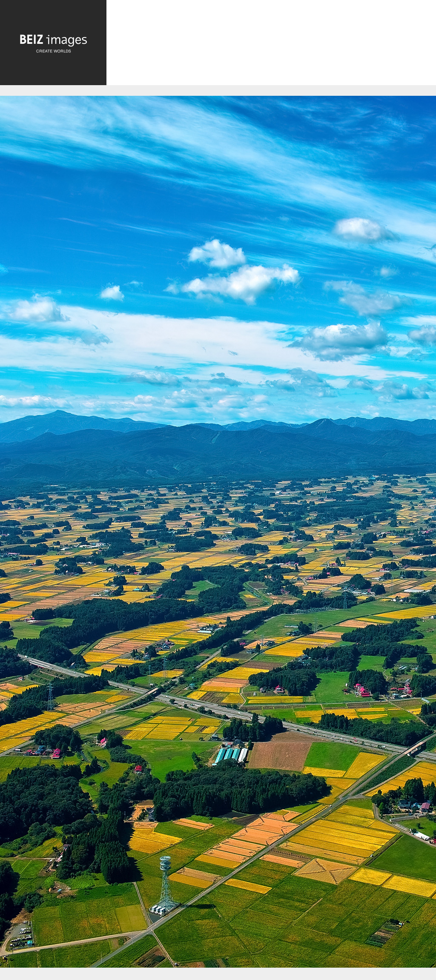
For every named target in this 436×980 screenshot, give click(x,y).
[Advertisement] (271, 46)
